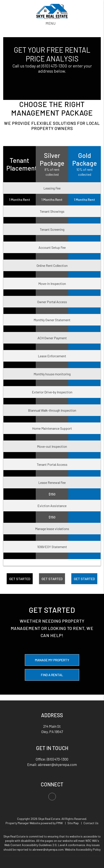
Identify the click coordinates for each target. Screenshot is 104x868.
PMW (59, 823)
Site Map (73, 823)
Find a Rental (52, 675)
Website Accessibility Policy (83, 849)
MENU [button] (51, 23)
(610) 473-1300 (54, 66)
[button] (52, 797)
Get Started (20, 579)
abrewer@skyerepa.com (57, 764)
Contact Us (91, 823)
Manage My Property (52, 660)
